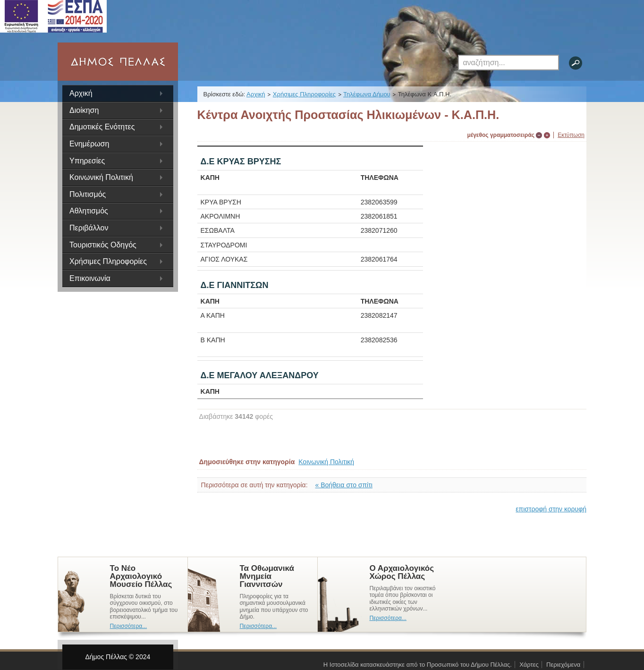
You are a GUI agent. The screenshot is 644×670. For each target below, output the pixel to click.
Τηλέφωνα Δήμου (367, 94)
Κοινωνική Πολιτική (326, 462)
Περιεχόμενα (563, 665)
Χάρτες (529, 665)
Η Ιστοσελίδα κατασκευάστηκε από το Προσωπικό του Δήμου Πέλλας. (418, 665)
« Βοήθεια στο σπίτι (344, 485)
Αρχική (81, 93)
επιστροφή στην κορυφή (551, 509)
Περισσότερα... (129, 626)
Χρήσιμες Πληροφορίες (304, 94)
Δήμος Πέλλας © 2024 (118, 657)
